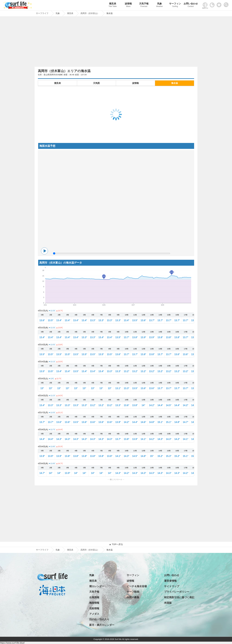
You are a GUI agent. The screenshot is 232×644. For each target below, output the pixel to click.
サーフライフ (42, 550)
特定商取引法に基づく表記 (179, 597)
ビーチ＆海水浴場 (137, 586)
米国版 (168, 603)
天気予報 (144, 5)
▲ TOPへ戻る (116, 544)
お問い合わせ (191, 5)
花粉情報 (94, 608)
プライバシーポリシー (177, 592)
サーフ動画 (133, 592)
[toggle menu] (227, 4)
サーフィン (175, 5)
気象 (159, 5)
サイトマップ (172, 586)
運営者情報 (170, 581)
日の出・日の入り (99, 619)
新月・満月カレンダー (102, 625)
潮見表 (113, 5)
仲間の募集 (133, 597)
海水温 (175, 83)
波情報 (128, 5)
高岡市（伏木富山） (90, 550)
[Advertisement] (116, 42)
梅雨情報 (94, 603)
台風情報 (94, 597)
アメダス (94, 614)
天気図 (96, 83)
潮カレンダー (97, 586)
